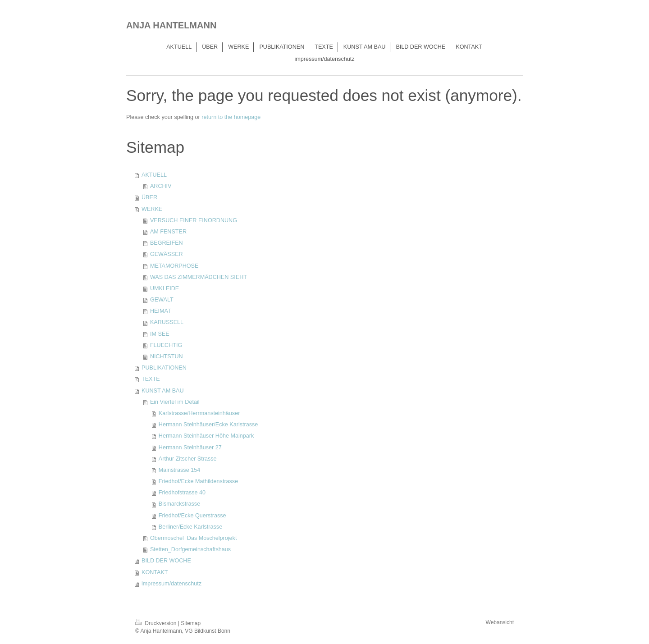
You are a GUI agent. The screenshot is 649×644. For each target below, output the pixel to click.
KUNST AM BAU (163, 391)
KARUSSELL (167, 322)
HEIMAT (161, 311)
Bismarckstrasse (179, 504)
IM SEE (160, 334)
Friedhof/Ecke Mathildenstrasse (198, 481)
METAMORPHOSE (174, 266)
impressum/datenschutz (171, 584)
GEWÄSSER (167, 254)
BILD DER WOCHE (166, 561)
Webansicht (500, 622)
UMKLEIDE (165, 288)
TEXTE (151, 379)
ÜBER (149, 197)
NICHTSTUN (167, 356)
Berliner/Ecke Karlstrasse (190, 527)
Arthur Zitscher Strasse (188, 459)
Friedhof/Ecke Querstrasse (192, 516)
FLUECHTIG (166, 345)
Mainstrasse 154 (179, 470)
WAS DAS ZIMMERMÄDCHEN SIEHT (199, 277)
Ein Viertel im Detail (175, 402)
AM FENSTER (168, 232)
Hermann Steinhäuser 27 (190, 448)
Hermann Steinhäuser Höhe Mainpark (206, 436)
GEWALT (162, 300)
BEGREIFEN (167, 243)
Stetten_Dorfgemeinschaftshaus (190, 549)
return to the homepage (231, 117)
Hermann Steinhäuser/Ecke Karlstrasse (208, 425)
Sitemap (191, 623)
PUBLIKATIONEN (164, 368)
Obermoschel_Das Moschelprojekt (194, 538)
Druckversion (157, 623)
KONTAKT (155, 572)
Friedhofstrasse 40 (182, 493)
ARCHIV (161, 186)
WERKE (152, 209)
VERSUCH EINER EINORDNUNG (194, 220)
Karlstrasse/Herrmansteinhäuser (199, 413)
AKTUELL (154, 175)
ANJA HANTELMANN (171, 25)
